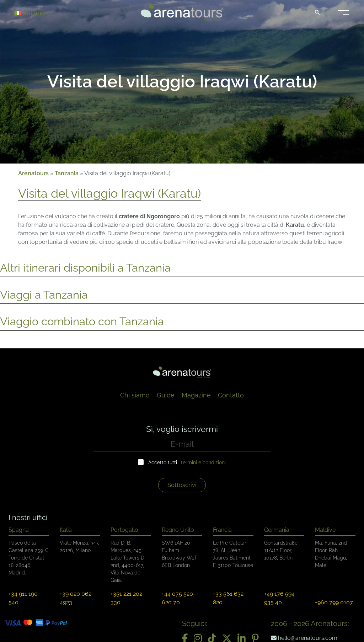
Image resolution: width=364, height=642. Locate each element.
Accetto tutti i (187, 462)
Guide (166, 395)
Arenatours (33, 173)
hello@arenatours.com (304, 638)
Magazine (196, 395)
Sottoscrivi (182, 485)
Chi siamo (135, 395)
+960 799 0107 (334, 602)
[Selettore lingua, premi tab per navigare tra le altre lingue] (40, 13)
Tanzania (67, 173)
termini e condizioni (203, 462)
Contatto (231, 395)
